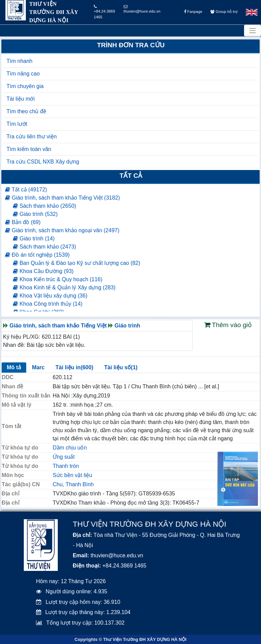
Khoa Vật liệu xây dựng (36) (50, 296)
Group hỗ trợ (224, 12)
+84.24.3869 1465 (105, 12)
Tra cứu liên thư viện (32, 137)
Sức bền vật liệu (72, 475)
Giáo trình (127, 326)
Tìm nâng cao (23, 74)
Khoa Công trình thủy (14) (48, 304)
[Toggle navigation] (253, 31)
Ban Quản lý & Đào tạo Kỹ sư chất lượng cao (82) (77, 263)
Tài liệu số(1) (121, 367)
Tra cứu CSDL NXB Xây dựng (43, 162)
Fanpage (193, 12)
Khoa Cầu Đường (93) (43, 271)
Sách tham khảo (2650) (45, 206)
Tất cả (131, 176)
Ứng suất (64, 457)
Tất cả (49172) (26, 190)
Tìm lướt (17, 124)
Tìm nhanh (19, 61)
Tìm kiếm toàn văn (29, 149)
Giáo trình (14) (34, 239)
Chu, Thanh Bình (73, 484)
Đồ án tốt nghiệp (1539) (37, 255)
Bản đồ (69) (23, 222)
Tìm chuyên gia (25, 86)
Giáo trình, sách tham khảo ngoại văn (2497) (62, 230)
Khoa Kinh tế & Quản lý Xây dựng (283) (64, 287)
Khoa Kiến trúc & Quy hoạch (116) (58, 279)
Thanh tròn (66, 466)
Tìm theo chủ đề (26, 111)
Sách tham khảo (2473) (45, 247)
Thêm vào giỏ (228, 325)
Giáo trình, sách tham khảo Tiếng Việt (58, 326)
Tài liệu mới (21, 99)
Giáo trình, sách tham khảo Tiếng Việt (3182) (63, 198)
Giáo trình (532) (35, 214)
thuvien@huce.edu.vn (142, 9)
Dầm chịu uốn (70, 448)
